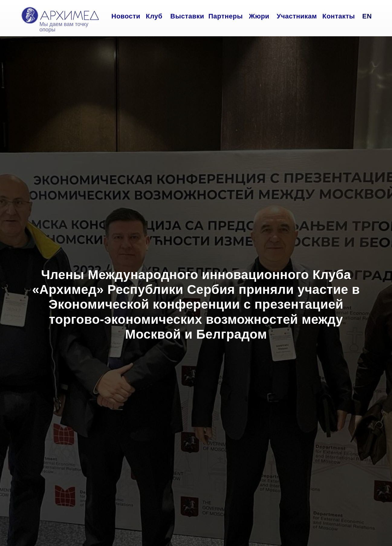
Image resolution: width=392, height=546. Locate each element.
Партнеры (226, 16)
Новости (126, 16)
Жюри (259, 16)
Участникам (297, 16)
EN (367, 16)
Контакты (339, 16)
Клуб (154, 16)
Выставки (187, 16)
